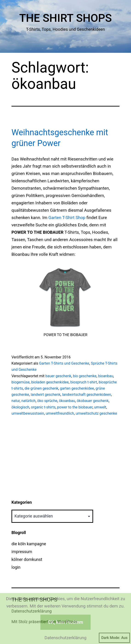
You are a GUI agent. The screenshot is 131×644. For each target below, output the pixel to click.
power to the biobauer (75, 407)
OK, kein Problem (65, 622)
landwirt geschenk (46, 395)
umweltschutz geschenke (96, 413)
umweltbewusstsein (28, 413)
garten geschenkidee (77, 388)
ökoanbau (67, 401)
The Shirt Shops (66, 18)
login (16, 567)
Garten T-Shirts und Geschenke (64, 363)
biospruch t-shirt (84, 382)
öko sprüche (47, 401)
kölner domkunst (27, 559)
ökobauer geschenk (93, 401)
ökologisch (20, 407)
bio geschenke (85, 376)
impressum (22, 552)
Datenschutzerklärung (65, 638)
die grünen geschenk (41, 388)
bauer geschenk (58, 376)
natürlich (28, 401)
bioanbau (106, 376)
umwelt (100, 407)
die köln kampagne (29, 544)
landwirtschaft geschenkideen (87, 395)
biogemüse (21, 382)
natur (16, 401)
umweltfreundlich (60, 413)
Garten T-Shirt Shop (67, 218)
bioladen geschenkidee (50, 382)
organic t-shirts (43, 407)
